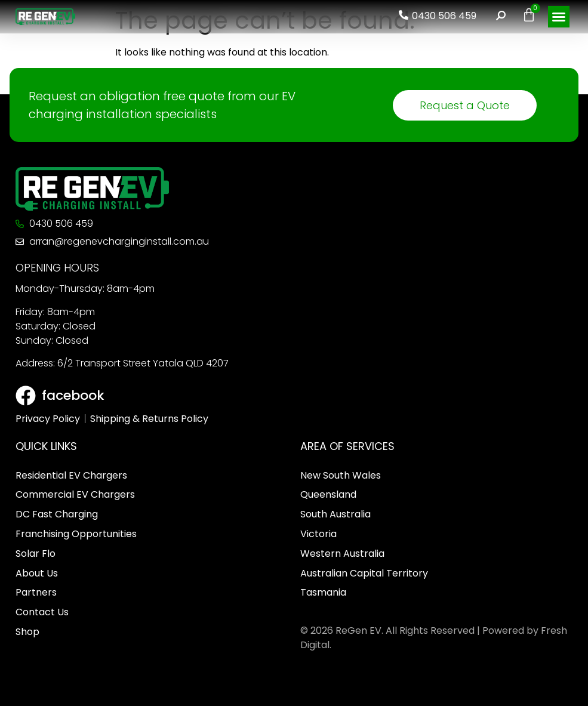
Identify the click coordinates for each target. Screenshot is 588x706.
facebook (73, 395)
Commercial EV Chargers (75, 494)
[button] (559, 17)
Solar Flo (36, 554)
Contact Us (42, 612)
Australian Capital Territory (364, 573)
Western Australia (342, 554)
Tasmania (323, 592)
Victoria (318, 534)
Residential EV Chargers (71, 475)
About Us (37, 573)
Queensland (328, 494)
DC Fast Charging (57, 514)
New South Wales (341, 475)
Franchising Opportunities (76, 534)
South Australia (335, 514)
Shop (27, 632)
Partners (36, 592)
